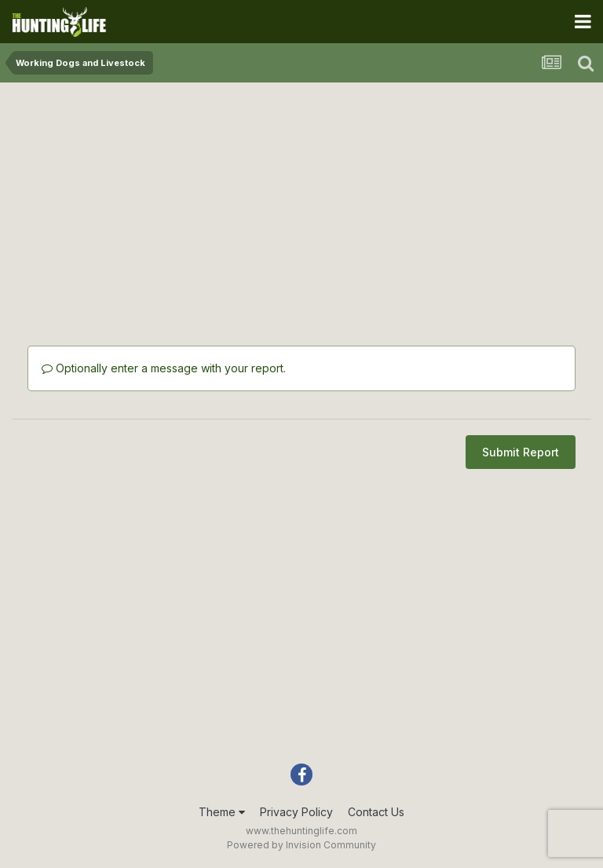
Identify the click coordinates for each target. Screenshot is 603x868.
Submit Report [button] (521, 452)
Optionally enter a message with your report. (164, 368)
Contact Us (376, 812)
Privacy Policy (296, 812)
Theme (222, 812)
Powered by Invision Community (301, 845)
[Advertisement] (301, 204)
